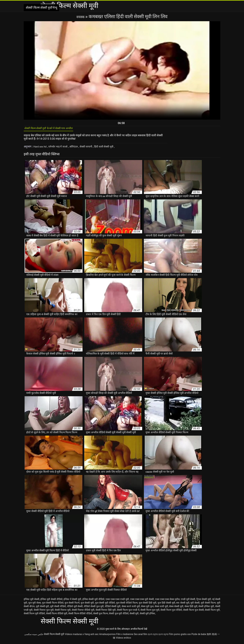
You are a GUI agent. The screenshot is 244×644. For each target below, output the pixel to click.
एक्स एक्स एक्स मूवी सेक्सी (142, 601)
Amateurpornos (107, 636)
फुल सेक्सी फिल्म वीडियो (53, 605)
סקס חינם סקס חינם (158, 636)
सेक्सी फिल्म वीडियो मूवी (57, 615)
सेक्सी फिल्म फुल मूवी (150, 612)
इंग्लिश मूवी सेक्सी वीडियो (51, 601)
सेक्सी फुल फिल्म (101, 615)
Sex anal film (141, 636)
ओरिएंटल (77, 148)
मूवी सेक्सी (195, 605)
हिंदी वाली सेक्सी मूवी (110, 148)
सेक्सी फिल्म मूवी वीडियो (34, 615)
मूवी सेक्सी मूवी (43, 608)
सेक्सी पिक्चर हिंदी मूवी (106, 612)
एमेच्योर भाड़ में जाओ (60, 148)
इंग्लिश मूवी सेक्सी (32, 601)
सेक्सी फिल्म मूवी (212, 612)
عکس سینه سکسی (34, 636)
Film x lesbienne (125, 636)
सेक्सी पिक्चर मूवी (63, 612)
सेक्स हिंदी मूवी (191, 608)
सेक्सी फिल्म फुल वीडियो (171, 612)
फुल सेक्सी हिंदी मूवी (148, 605)
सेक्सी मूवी (134, 615)
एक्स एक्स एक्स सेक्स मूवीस (167, 601)
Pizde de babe (199, 636)
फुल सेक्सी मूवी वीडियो (105, 605)
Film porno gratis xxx (180, 636)
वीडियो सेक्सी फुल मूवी (94, 608)
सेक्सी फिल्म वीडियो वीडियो (80, 615)
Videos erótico (124, 640)
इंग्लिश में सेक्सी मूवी (72, 601)
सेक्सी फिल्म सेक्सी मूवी (54, 636)
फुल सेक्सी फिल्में (72, 605)
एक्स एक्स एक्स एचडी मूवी (117, 601)
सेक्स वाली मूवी (161, 608)
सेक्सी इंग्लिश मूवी (206, 608)
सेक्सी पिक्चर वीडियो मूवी (83, 612)
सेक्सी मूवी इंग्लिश (148, 615)
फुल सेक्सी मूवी (87, 605)
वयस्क (81, 17)
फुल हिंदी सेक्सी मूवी (166, 605)
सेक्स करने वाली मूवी (131, 608)
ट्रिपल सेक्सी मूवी (204, 601)
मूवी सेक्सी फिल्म (208, 605)
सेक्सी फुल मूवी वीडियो (119, 615)
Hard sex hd (41, 148)
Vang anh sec (91, 636)
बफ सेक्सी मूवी (183, 605)
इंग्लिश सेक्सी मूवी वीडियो (93, 601)
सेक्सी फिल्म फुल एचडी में (128, 612)
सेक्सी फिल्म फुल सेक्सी (194, 612)
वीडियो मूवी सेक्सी (75, 608)
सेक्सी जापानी (91, 148)
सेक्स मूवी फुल (147, 608)
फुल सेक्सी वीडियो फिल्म (127, 605)
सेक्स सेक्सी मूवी (176, 608)
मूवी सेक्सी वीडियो (58, 608)
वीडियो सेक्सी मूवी (113, 608)
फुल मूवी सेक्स (35, 605)
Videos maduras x (74, 636)
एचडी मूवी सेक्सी (188, 601)
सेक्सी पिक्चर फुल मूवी (44, 612)
